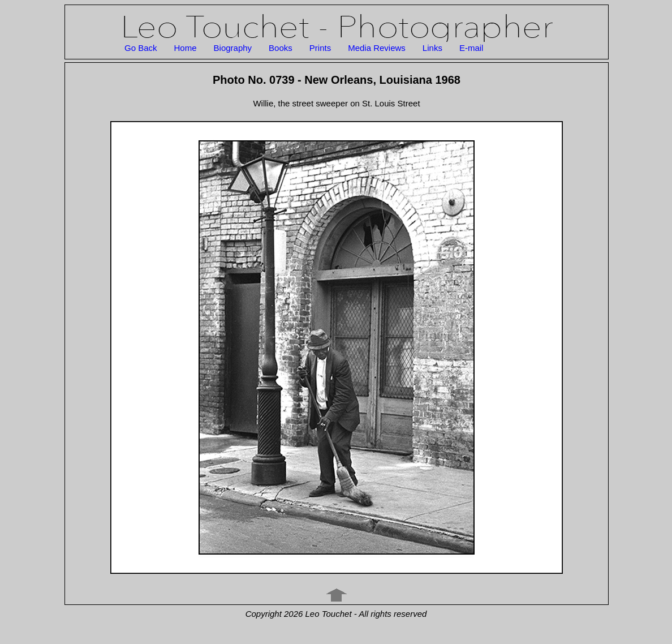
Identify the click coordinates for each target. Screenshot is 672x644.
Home (186, 48)
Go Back (141, 48)
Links (432, 48)
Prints (320, 48)
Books (281, 48)
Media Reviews (377, 48)
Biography (233, 48)
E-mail (471, 48)
